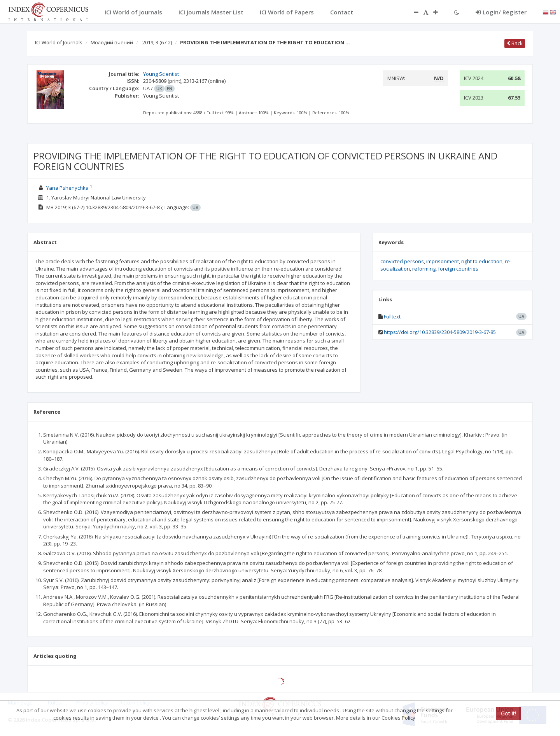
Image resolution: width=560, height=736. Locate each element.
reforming (424, 269)
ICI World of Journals (59, 42)
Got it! (508, 713)
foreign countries (458, 269)
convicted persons (402, 261)
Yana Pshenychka (67, 188)
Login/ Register (501, 12)
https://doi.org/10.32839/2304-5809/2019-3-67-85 (440, 332)
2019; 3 (157, 42)
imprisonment (443, 261)
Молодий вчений (112, 42)
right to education (482, 261)
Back (515, 43)
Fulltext (392, 316)
